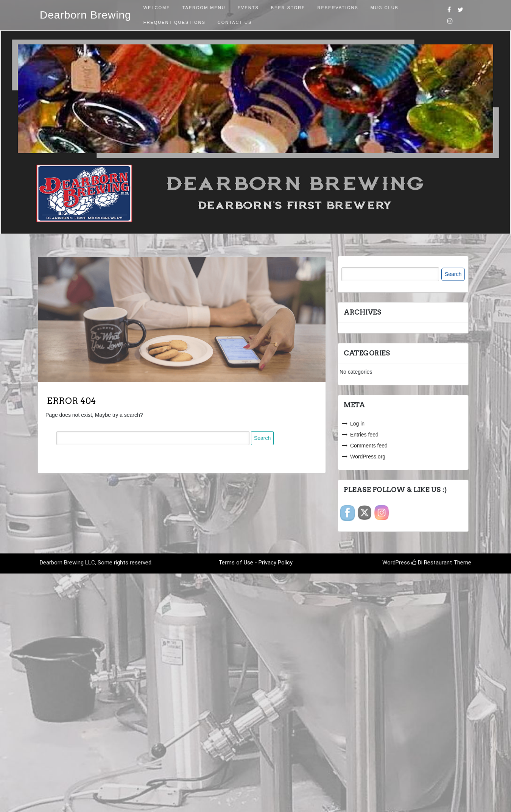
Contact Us (235, 22)
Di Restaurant (432, 563)
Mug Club (385, 8)
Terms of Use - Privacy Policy (255, 563)
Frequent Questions (174, 22)
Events (248, 8)
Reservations (338, 8)
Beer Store (288, 8)
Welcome (157, 8)
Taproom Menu (204, 8)
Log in (357, 424)
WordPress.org (368, 457)
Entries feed (364, 435)
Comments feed (369, 446)
